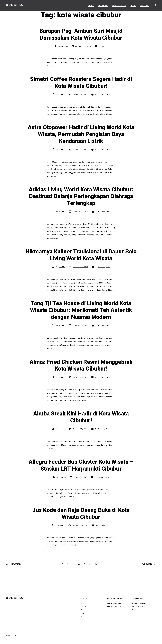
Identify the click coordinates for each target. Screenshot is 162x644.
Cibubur (104, 46)
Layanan (103, 5)
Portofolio (119, 5)
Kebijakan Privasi (139, 607)
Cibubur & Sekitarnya (114, 603)
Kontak (144, 5)
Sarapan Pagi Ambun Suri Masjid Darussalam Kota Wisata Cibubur (81, 34)
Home (91, 5)
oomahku (65, 46)
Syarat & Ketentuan (139, 603)
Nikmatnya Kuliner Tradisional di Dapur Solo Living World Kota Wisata (81, 255)
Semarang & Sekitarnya (115, 607)
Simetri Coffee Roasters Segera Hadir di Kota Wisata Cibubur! (81, 83)
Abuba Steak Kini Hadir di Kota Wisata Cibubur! (81, 417)
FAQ (133, 610)
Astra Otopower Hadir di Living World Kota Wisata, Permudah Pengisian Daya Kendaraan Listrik (81, 134)
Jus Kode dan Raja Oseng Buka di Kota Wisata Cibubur (81, 514)
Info (133, 5)
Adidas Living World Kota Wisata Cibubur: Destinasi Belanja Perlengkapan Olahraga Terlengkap (81, 196)
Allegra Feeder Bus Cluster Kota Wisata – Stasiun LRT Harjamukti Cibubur (81, 465)
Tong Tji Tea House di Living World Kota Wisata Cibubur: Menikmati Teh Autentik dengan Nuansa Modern (81, 310)
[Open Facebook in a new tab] (154, 636)
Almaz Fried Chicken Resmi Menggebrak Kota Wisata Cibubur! (81, 365)
